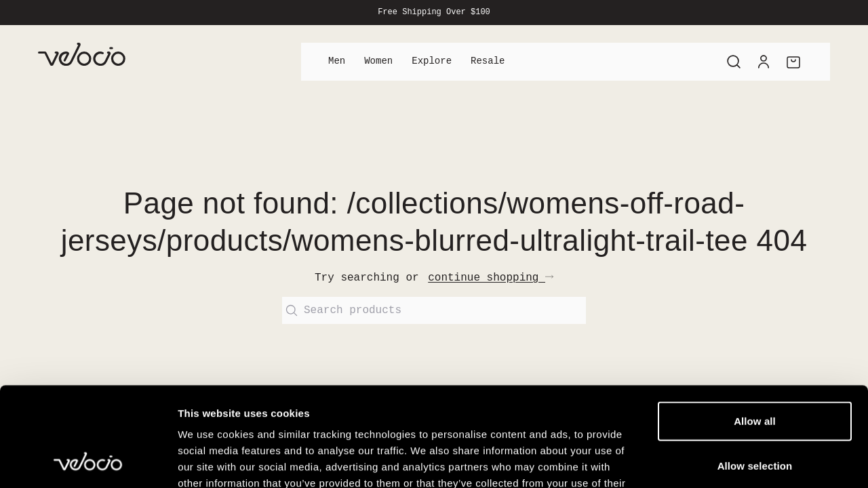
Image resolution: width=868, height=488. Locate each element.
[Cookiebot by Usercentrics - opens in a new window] (88, 462)
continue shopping (491, 278)
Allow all (755, 328)
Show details (712, 461)
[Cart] (793, 62)
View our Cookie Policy (283, 406)
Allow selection (755, 372)
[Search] (734, 62)
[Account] (764, 62)
